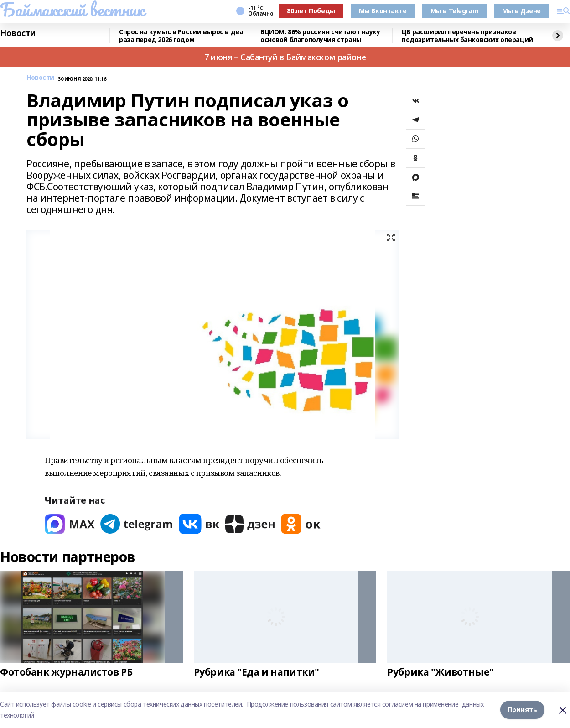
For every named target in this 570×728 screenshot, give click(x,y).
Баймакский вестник (72, 10)
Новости (18, 33)
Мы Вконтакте (383, 11)
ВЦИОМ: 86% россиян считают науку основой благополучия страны (320, 36)
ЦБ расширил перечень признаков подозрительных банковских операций (467, 36)
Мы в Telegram (455, 11)
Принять (522, 710)
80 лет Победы (311, 11)
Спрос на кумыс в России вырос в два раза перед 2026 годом (181, 36)
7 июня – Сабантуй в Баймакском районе (285, 57)
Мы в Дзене (521, 11)
